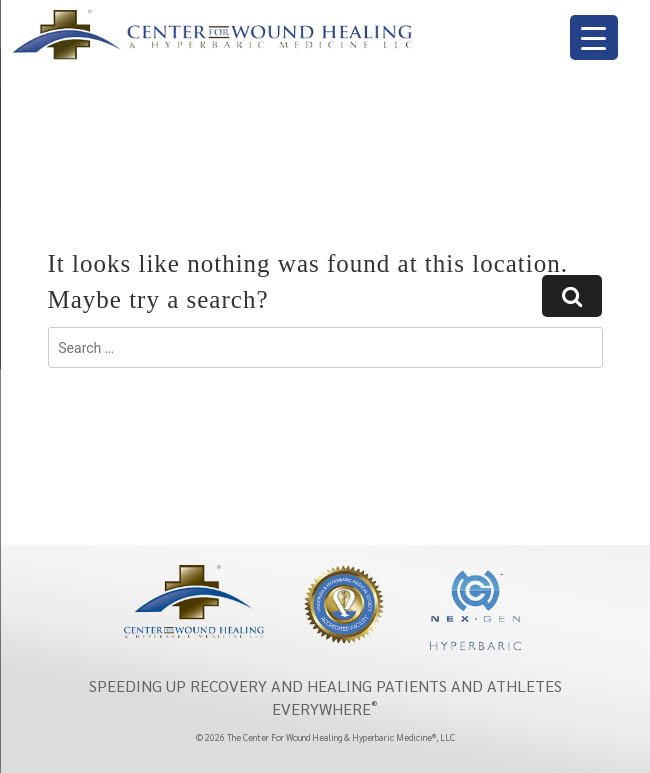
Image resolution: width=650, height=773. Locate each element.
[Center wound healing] (194, 600)
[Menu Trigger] (594, 37)
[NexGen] (475, 611)
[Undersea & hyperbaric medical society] (344, 603)
